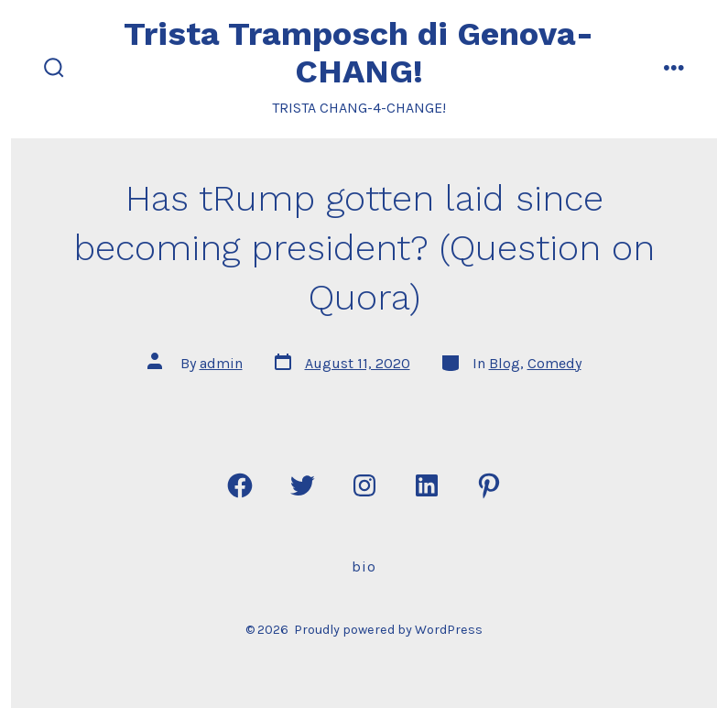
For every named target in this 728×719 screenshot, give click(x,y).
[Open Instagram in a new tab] (364, 485)
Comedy (554, 363)
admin (221, 363)
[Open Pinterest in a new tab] (489, 485)
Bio (364, 566)
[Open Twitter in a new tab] (302, 485)
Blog (505, 363)
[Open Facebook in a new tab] (240, 485)
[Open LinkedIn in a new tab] (427, 485)
